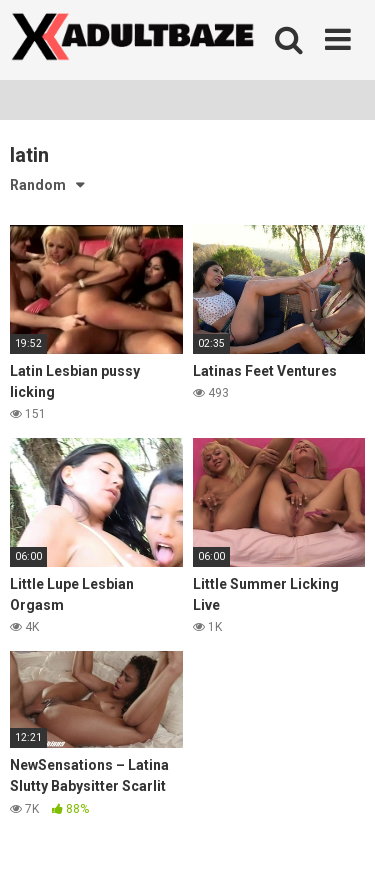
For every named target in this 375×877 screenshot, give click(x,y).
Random (38, 185)
